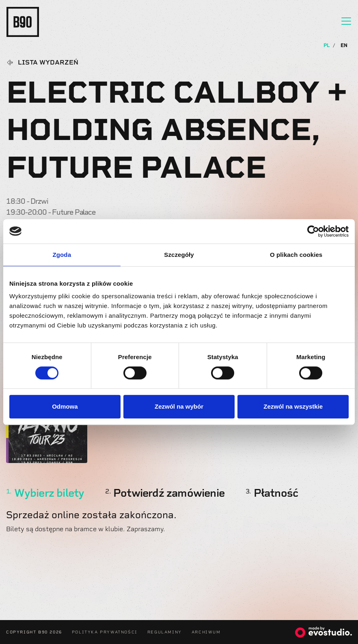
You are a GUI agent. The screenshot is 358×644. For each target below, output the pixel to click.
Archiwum (206, 632)
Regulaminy (165, 632)
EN (344, 45)
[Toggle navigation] (346, 21)
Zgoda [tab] (62, 255)
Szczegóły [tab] (179, 255)
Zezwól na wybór (179, 406)
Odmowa (65, 406)
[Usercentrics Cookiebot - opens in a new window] (313, 231)
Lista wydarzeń (48, 62)
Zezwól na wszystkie (293, 406)
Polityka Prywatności (105, 632)
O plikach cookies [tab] (296, 255)
